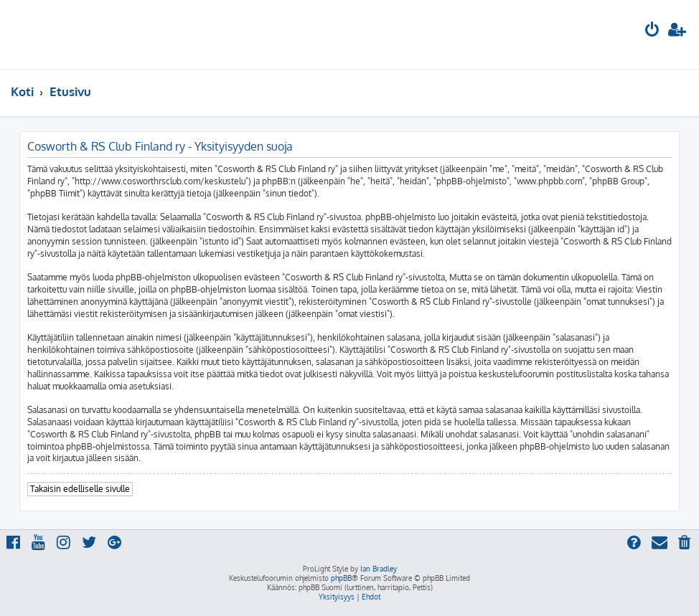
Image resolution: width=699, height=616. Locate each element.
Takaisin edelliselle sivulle (80, 489)
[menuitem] (652, 31)
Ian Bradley (379, 569)
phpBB (341, 578)
